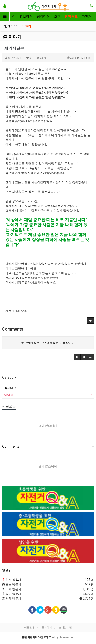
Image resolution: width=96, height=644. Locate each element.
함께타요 (11, 26)
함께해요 (71, 17)
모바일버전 (65, 627)
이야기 (26, 26)
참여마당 (43, 17)
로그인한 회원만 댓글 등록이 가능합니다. (48, 343)
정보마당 (26, 17)
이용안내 (29, 627)
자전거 (87, 17)
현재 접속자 (13, 580)
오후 (57, 17)
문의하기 (47, 627)
